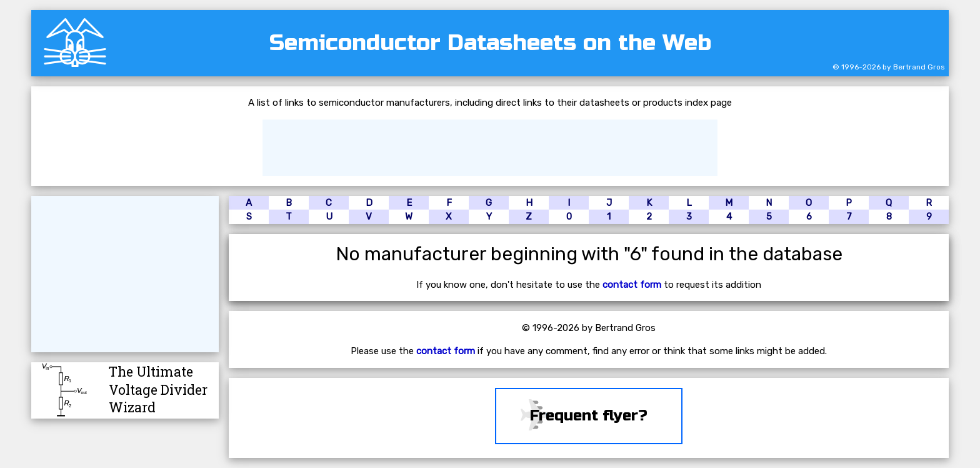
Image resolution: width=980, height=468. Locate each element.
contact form (632, 285)
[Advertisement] (490, 148)
